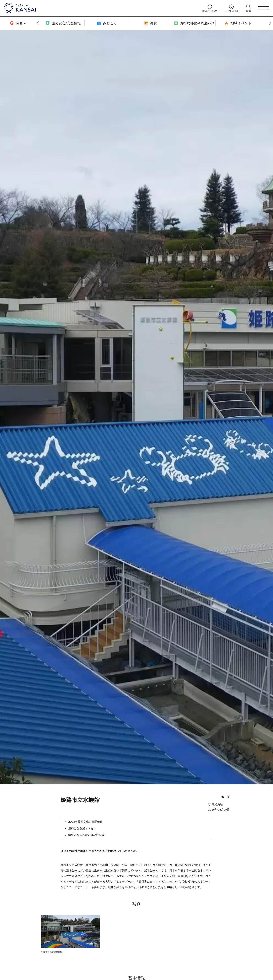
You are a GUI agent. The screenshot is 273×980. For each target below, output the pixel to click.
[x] (228, 797)
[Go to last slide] (38, 23)
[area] (17, 23)
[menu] (263, 8)
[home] (100, 8)
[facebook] (223, 797)
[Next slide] (270, 23)
